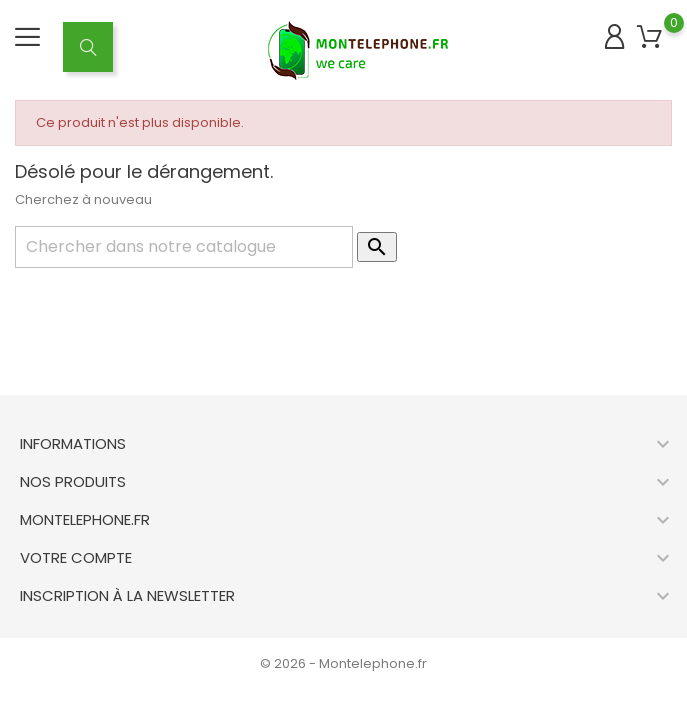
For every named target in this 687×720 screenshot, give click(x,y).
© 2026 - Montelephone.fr (343, 663)
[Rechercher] (184, 247)
